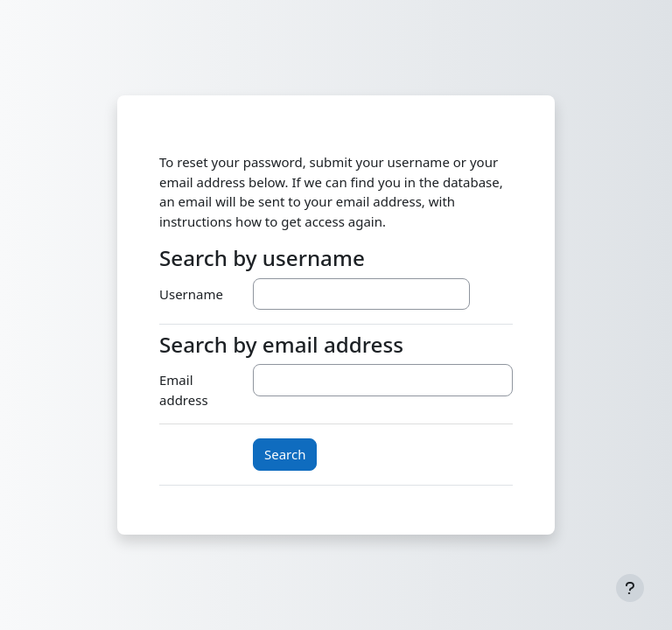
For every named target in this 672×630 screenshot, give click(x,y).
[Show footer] (630, 588)
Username (191, 294)
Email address (184, 390)
